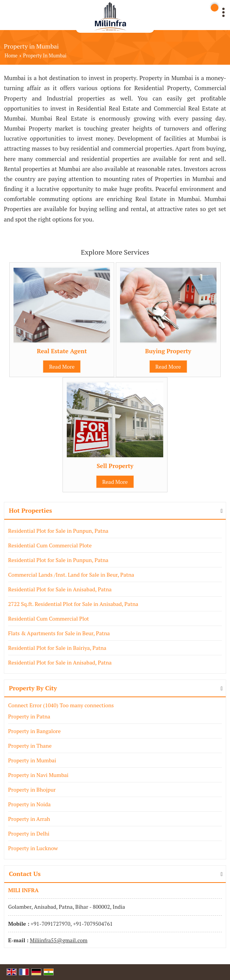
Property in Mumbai (32, 760)
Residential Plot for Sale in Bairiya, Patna (57, 648)
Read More (62, 367)
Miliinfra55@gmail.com (58, 940)
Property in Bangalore (34, 731)
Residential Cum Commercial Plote (50, 545)
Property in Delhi (29, 833)
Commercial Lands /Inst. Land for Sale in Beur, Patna (71, 575)
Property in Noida (29, 804)
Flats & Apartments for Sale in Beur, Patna (59, 633)
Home (11, 56)
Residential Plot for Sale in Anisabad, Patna (60, 589)
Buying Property (168, 351)
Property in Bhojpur (32, 790)
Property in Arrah (29, 819)
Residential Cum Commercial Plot (49, 618)
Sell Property (115, 466)
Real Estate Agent (62, 351)
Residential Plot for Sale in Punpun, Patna (58, 531)
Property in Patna (29, 716)
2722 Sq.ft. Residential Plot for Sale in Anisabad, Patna (73, 604)
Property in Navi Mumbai (38, 775)
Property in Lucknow (33, 848)
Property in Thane (30, 746)
